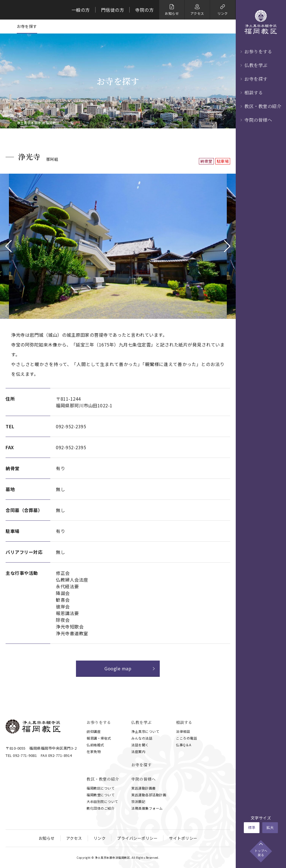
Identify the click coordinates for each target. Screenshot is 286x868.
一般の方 (81, 10)
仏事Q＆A (184, 745)
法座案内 (138, 751)
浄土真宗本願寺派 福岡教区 (38, 123)
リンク (100, 838)
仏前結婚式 (95, 745)
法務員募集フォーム (147, 808)
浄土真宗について (145, 731)
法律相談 (183, 731)
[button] (9, 246)
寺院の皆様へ (258, 120)
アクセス (74, 838)
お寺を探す (256, 79)
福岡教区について (101, 788)
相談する (254, 93)
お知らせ (47, 838)
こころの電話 (186, 738)
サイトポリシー (183, 838)
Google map (118, 668)
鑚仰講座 (94, 731)
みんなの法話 (142, 738)
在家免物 (94, 751)
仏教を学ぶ (256, 65)
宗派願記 (138, 801)
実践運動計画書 (144, 788)
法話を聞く (140, 745)
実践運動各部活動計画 (149, 795)
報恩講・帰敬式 (99, 738)
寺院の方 (144, 10)
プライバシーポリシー (137, 838)
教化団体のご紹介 (101, 808)
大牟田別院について (102, 801)
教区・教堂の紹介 (263, 106)
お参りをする (258, 52)
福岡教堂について (101, 795)
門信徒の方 (113, 10)
